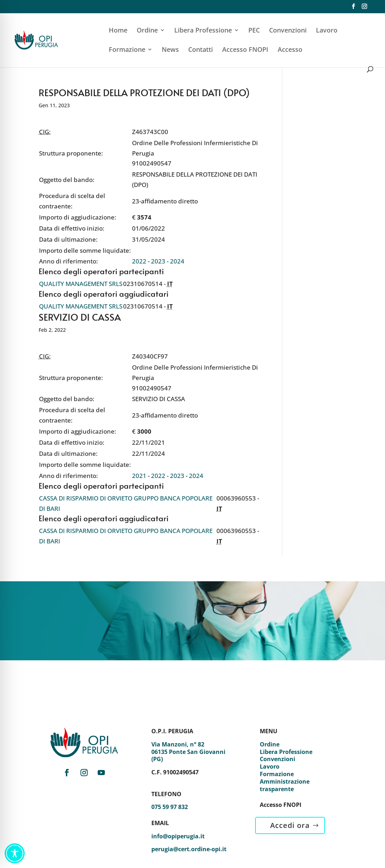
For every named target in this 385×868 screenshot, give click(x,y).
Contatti (201, 50)
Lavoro (327, 31)
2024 (177, 261)
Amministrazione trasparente (285, 785)
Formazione (127, 50)
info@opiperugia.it (178, 836)
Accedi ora (290, 825)
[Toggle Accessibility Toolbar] (15, 853)
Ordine (147, 31)
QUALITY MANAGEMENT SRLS (81, 284)
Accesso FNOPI (245, 50)
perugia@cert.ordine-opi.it (189, 849)
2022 (139, 261)
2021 (139, 476)
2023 (158, 261)
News (170, 50)
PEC (254, 31)
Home (118, 31)
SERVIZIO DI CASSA (80, 317)
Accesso (290, 50)
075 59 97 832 (170, 807)
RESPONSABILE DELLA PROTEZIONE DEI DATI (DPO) (144, 92)
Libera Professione (203, 31)
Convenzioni (288, 31)
